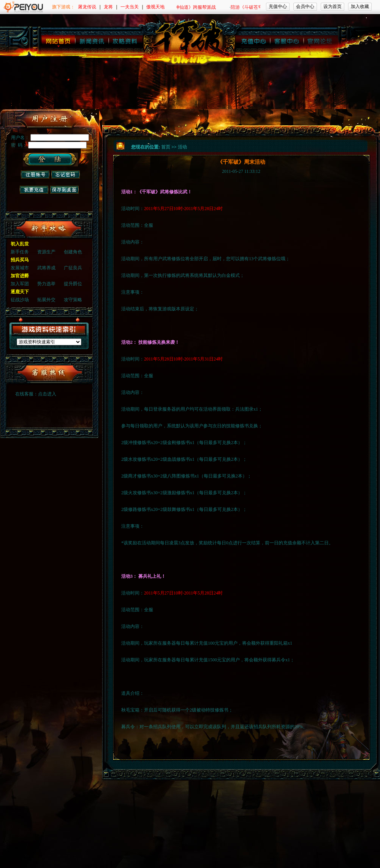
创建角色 (73, 252)
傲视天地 (155, 7)
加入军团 (20, 284)
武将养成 (46, 268)
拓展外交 (46, 300)
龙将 (108, 7)
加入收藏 (360, 6)
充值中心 (278, 6)
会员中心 (305, 6)
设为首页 (332, 6)
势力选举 (46, 284)
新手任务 (20, 252)
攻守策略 (73, 300)
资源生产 (46, 252)
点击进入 (47, 394)
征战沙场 (20, 300)
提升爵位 (73, 284)
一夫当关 (130, 7)
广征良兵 (73, 268)
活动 (182, 147)
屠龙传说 (87, 7)
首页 (166, 147)
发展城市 (20, 268)
